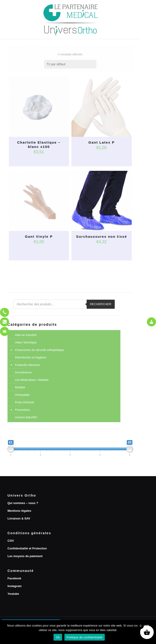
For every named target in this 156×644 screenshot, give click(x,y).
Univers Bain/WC (26, 417)
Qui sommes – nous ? (23, 503)
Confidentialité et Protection (27, 548)
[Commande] (70, 64)
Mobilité (20, 387)
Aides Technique (26, 342)
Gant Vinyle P (39, 236)
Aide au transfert (26, 335)
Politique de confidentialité (85, 637)
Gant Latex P (102, 142)
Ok (58, 637)
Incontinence (23, 372)
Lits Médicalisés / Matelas (32, 380)
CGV (11, 541)
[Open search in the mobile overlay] (64, 304)
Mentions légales (19, 511)
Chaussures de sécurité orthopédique (39, 350)
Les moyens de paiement (25, 556)
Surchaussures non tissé (102, 236)
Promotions (22, 410)
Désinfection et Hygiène (30, 357)
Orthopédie (22, 395)
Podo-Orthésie (24, 402)
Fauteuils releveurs (27, 365)
